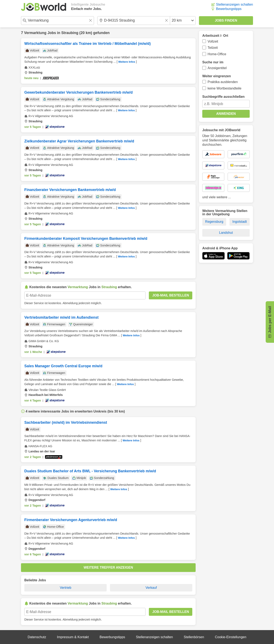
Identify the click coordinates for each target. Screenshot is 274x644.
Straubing (70, 33)
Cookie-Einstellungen (231, 637)
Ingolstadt (240, 222)
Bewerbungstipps (229, 9)
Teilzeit (213, 48)
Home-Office (217, 54)
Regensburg (214, 222)
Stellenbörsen (194, 637)
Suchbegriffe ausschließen (223, 97)
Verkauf (151, 588)
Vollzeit (213, 41)
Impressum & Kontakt (73, 637)
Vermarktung (35, 33)
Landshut (226, 233)
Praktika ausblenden (223, 82)
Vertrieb (66, 588)
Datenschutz (37, 637)
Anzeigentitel (217, 68)
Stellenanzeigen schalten (235, 4)
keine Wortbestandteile (225, 88)
